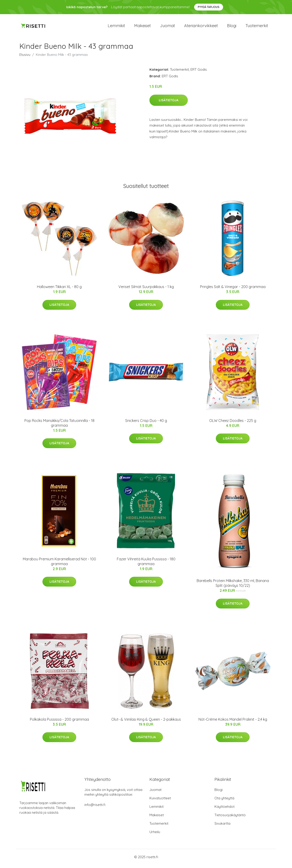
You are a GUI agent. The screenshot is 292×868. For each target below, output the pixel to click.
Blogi (232, 27)
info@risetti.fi (95, 808)
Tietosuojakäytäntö (230, 818)
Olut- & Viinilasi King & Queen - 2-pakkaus (146, 722)
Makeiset (142, 27)
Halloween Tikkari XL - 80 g (59, 290)
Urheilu (155, 835)
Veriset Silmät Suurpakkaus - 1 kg (146, 290)
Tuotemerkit (257, 27)
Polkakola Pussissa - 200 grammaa (59, 722)
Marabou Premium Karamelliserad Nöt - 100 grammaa (59, 565)
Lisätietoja (169, 103)
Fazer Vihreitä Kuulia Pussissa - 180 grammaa (146, 565)
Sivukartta (222, 827)
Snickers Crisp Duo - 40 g (146, 424)
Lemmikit (116, 27)
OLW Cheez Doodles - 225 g (233, 424)
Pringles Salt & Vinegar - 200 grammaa (233, 290)
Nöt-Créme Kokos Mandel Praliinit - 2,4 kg (233, 722)
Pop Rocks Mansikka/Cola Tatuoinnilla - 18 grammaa (59, 426)
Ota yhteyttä (224, 801)
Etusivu (25, 58)
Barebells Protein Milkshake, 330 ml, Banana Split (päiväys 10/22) (233, 586)
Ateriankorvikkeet (201, 27)
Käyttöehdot (224, 810)
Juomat (167, 27)
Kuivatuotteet (160, 801)
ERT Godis (199, 73)
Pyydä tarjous (209, 7)
